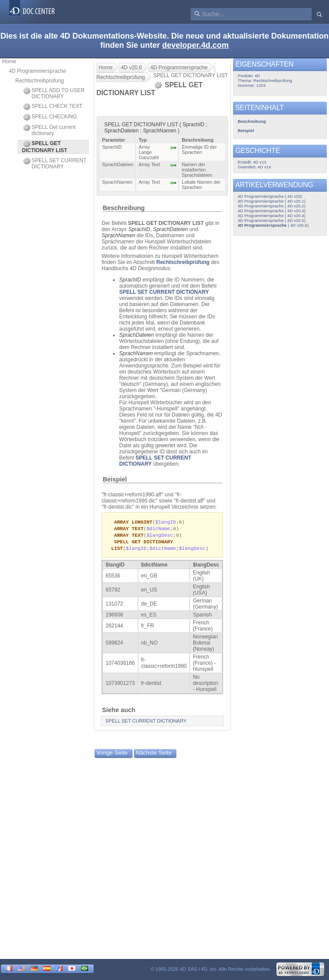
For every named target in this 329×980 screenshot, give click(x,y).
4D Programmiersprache (37, 71)
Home (9, 61)
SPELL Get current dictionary (49, 130)
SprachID (139, 229)
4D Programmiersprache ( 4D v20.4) (272, 216)
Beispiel (115, 479)
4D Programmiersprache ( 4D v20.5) (272, 220)
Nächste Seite (154, 755)
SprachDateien (170, 229)
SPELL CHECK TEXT (53, 107)
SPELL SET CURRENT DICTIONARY (55, 164)
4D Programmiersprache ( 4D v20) (270, 196)
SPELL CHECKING (50, 117)
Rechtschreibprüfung (40, 81)
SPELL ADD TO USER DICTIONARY (54, 93)
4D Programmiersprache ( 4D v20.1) (272, 201)
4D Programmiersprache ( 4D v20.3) (272, 211)
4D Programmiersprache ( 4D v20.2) (272, 206)
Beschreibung (124, 208)
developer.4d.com (195, 45)
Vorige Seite (112, 755)
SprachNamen (119, 235)
